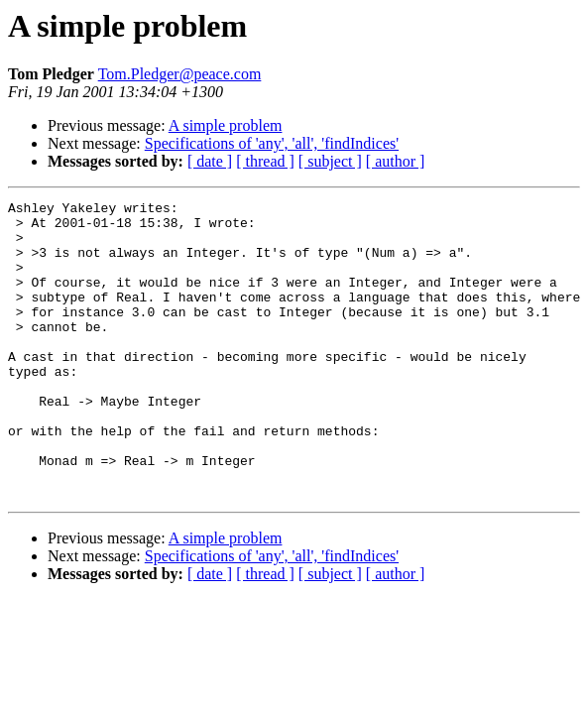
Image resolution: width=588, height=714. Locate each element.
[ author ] (396, 161)
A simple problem (226, 125)
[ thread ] (265, 161)
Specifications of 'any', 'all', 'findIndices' (272, 143)
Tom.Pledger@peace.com (180, 74)
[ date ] (210, 161)
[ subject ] (330, 161)
